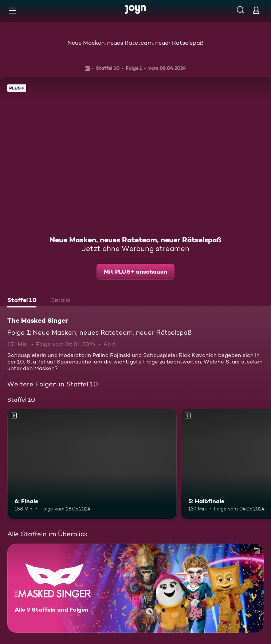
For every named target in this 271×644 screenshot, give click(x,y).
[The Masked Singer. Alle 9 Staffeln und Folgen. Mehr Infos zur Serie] (135, 588)
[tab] (22, 301)
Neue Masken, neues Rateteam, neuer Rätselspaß (135, 43)
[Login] (256, 10)
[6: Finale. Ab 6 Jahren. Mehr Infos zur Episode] (92, 464)
